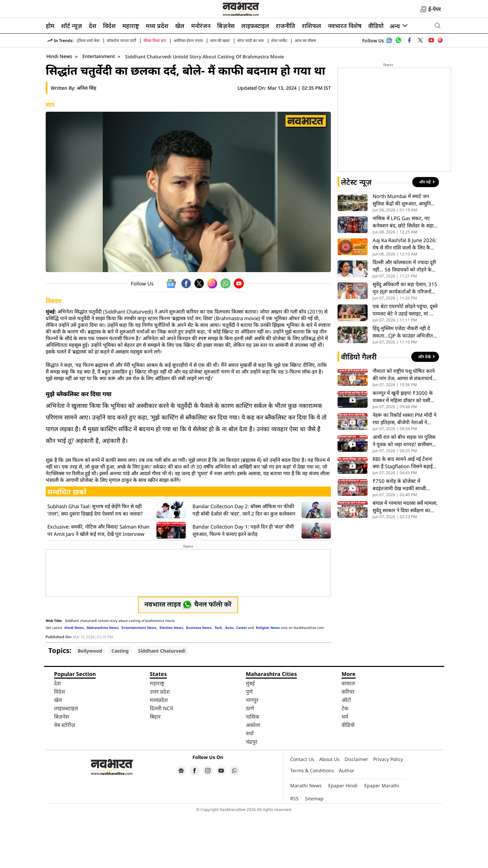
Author (347, 823)
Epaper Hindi (343, 838)
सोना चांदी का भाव (251, 41)
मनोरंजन (201, 26)
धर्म (345, 769)
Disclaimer (356, 812)
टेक (345, 761)
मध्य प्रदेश (157, 26)
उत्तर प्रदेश (160, 744)
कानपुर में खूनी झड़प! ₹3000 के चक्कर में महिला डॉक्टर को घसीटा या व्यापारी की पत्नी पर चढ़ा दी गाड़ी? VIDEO (403, 449)
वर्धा (250, 786)
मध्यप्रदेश (159, 753)
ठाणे (250, 761)
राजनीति (286, 26)
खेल (180, 26)
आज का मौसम (305, 41)
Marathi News (306, 838)
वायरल (348, 736)
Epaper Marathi (382, 838)
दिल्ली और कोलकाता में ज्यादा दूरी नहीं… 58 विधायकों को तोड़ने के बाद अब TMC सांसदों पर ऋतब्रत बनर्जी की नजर (404, 319)
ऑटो (346, 753)
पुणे (249, 744)
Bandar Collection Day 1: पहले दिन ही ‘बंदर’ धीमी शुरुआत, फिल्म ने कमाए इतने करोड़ (243, 583)
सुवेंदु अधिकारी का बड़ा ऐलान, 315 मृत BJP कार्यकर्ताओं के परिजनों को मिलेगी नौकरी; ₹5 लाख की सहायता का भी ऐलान (405, 341)
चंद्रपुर (252, 794)
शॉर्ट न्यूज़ (72, 26)
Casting (120, 703)
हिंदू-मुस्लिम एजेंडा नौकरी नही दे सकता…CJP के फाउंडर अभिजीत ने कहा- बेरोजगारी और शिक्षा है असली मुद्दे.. (405, 385)
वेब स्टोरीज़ (65, 778)
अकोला (253, 778)
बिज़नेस (226, 26)
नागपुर (252, 753)
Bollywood (90, 703)
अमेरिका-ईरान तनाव (188, 41)
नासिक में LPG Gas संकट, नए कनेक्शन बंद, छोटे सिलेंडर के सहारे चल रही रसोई (404, 275)
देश (93, 26)
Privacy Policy (388, 812)
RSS (294, 851)
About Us (329, 812)
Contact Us (302, 812)
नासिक (253, 769)
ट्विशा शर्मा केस (88, 41)
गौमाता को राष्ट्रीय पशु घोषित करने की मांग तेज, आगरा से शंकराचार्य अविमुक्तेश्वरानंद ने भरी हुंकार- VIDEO (404, 427)
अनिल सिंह (87, 141)
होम (50, 26)
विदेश (109, 26)
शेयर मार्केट (279, 41)
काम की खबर (220, 41)
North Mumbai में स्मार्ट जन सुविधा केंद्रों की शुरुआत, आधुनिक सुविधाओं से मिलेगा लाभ (404, 253)
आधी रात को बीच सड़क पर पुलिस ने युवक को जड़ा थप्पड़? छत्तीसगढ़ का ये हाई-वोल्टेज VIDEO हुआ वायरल (404, 493)
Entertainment (99, 109)
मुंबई (250, 736)
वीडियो (376, 26)
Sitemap (314, 851)
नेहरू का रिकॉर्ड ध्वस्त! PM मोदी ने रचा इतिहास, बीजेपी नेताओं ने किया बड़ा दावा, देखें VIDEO (404, 471)
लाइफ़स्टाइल (255, 26)
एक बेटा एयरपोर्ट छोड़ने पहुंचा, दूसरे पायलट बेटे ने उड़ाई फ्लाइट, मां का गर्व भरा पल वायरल (405, 363)
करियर (348, 744)
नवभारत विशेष (345, 26)
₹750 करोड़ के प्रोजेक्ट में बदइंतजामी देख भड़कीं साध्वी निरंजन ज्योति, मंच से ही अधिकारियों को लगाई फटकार (400, 537)
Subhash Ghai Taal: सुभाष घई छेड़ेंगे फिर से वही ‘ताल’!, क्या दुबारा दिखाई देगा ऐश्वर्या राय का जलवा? (95, 563)
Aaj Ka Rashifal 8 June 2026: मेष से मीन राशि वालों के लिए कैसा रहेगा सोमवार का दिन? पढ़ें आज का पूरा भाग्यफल (405, 297)
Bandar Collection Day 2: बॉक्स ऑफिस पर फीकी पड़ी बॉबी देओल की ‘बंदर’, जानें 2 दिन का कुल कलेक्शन (244, 563)
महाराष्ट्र (131, 26)
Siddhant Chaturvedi (162, 703)
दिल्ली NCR (162, 761)
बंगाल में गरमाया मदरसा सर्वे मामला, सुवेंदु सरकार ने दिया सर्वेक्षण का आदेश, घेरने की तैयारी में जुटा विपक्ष (405, 559)
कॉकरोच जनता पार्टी (121, 41)
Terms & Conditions (312, 823)
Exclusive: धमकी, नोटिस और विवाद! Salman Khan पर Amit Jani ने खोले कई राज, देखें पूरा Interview (98, 583)
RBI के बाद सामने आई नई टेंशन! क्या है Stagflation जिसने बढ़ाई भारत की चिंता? (403, 515)
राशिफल (312, 26)
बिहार (155, 769)
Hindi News (59, 109)
